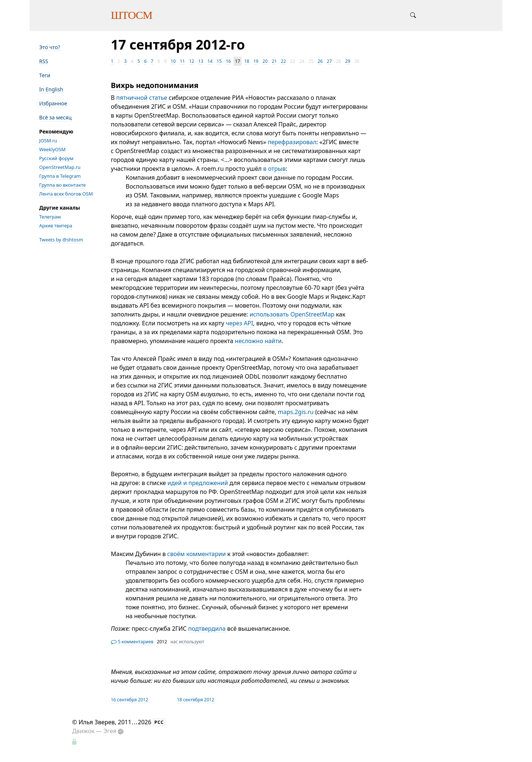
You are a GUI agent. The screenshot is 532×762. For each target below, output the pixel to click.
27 (330, 61)
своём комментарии (197, 554)
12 (192, 61)
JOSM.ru (48, 140)
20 (265, 61)
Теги (45, 75)
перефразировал (292, 142)
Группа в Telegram (60, 176)
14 (210, 61)
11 (183, 61)
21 (274, 61)
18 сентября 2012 (196, 700)
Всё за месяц (55, 117)
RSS (44, 61)
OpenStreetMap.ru (60, 167)
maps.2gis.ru (296, 412)
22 (283, 61)
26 (320, 61)
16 (228, 61)
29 (348, 61)
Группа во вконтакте (62, 185)
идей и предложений (198, 483)
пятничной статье (142, 98)
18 (247, 61)
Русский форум (56, 158)
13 (201, 61)
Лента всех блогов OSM (66, 194)
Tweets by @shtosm (61, 240)
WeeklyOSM (52, 149)
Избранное (53, 103)
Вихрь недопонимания (155, 85)
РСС (159, 722)
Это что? (50, 47)
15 (219, 61)
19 (256, 61)
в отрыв (274, 169)
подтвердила (207, 629)
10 (173, 61)
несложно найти (258, 341)
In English (51, 89)
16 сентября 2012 (129, 700)
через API (239, 323)
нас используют (187, 642)
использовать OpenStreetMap (292, 314)
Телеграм (50, 217)
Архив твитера (56, 226)
